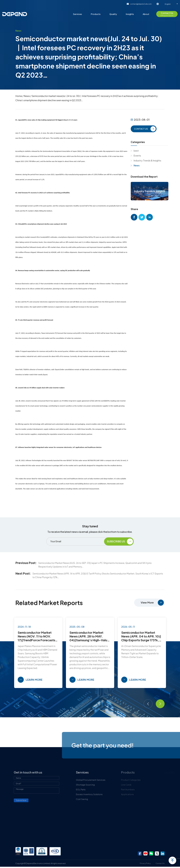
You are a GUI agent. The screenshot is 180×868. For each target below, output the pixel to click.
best (136, 151)
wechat (151, 853)
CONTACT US (141, 129)
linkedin (149, 217)
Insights (130, 14)
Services (77, 14)
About (146, 14)
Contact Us (160, 863)
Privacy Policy (145, 863)
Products (96, 14)
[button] (148, 704)
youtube (146, 853)
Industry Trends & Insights (147, 160)
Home (19, 96)
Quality (113, 14)
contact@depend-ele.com (141, 4)
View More (147, 602)
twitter (142, 217)
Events (137, 156)
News (27, 96)
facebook (134, 217)
